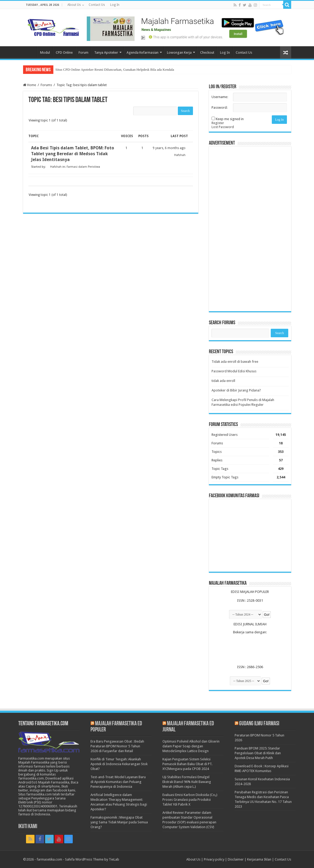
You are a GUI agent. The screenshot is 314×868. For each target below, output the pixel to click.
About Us (74, 5)
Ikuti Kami (28, 827)
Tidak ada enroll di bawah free (235, 362)
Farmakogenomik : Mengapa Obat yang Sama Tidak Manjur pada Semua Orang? (119, 822)
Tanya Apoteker (106, 52)
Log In (115, 5)
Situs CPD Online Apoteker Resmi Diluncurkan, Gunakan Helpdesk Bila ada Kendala (115, 69)
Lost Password (223, 127)
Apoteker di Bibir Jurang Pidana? (236, 390)
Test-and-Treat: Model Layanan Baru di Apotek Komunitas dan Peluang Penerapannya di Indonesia (118, 782)
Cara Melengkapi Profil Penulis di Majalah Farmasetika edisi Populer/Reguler (243, 402)
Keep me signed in (230, 119)
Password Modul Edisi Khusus (234, 371)
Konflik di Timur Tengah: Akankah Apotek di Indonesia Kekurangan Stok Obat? (119, 764)
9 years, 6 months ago (169, 148)
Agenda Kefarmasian (143, 52)
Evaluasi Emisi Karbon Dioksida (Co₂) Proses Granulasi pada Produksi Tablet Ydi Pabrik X (190, 800)
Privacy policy (214, 859)
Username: (220, 97)
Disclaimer (236, 859)
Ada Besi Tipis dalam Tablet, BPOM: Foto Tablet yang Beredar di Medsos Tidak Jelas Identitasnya (73, 154)
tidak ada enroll (223, 381)
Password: (220, 108)
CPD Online (64, 52)
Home (30, 52)
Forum (83, 52)
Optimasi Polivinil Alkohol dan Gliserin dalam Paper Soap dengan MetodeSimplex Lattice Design (191, 746)
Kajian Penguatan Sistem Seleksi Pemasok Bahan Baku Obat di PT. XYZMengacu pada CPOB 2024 (187, 764)
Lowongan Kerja (179, 52)
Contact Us (97, 5)
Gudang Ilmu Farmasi (259, 724)
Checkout (207, 52)
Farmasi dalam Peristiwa (83, 167)
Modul (45, 52)
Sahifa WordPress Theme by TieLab (92, 859)
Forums (46, 85)
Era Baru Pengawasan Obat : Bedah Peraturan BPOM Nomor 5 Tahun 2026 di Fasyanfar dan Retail (117, 746)
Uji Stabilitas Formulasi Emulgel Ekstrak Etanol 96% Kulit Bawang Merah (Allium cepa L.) (187, 782)
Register (218, 123)
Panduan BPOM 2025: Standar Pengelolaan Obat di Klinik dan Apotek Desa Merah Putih (258, 753)
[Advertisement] (250, 229)
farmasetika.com (49, 859)
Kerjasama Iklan (259, 859)
